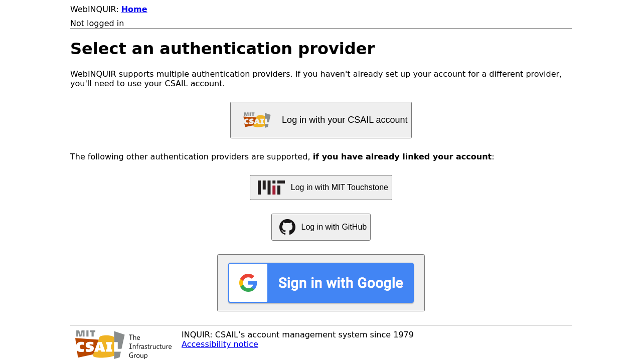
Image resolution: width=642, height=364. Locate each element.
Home (134, 9)
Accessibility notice (220, 344)
